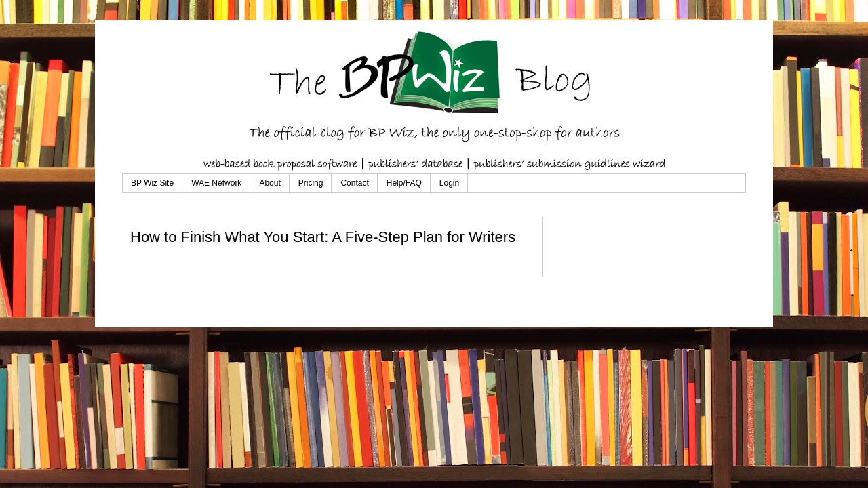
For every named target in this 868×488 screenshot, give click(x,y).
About (270, 183)
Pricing (311, 183)
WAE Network (216, 183)
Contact (354, 183)
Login (449, 183)
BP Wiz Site (152, 183)
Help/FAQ (404, 183)
